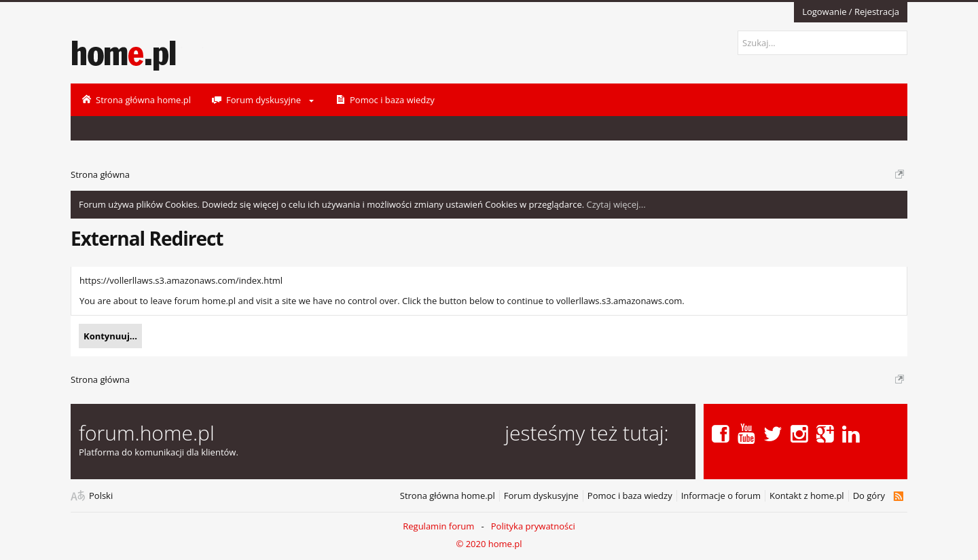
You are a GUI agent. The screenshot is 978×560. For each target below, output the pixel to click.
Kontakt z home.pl (807, 496)
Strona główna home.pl (448, 496)
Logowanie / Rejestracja (851, 12)
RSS (898, 496)
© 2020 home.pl (489, 544)
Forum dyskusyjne (541, 496)
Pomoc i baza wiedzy (630, 496)
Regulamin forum (438, 526)
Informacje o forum (721, 496)
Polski (101, 496)
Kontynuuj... (110, 336)
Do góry (869, 496)
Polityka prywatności (533, 526)
